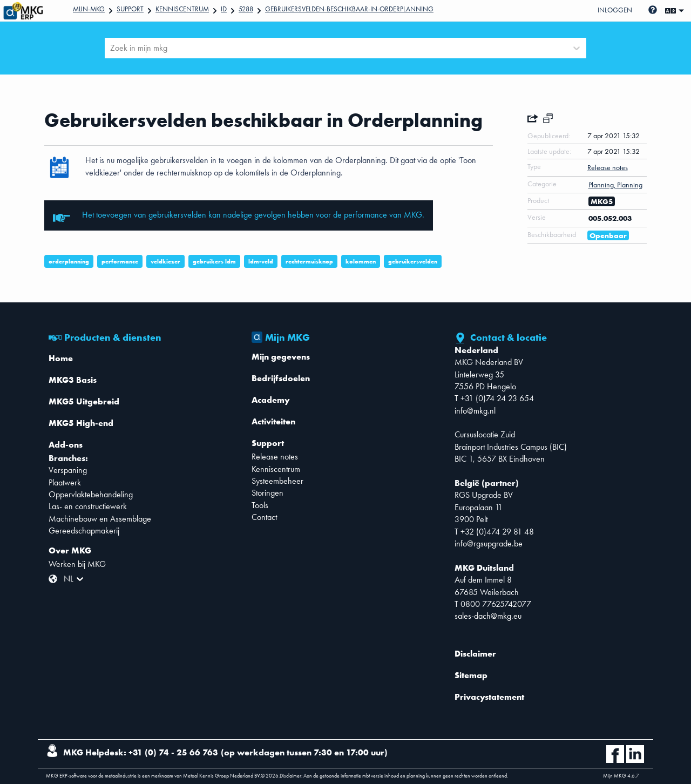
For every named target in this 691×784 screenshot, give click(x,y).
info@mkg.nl (475, 411)
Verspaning (68, 470)
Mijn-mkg (89, 9)
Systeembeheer (277, 481)
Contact (264, 517)
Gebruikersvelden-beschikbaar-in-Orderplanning (349, 9)
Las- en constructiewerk (88, 506)
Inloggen (615, 10)
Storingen (267, 493)
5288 (246, 9)
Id (224, 9)
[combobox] (111, 48)
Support (130, 9)
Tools (260, 505)
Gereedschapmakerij (84, 530)
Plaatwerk (65, 482)
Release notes (275, 457)
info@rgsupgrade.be (489, 543)
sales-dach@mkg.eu (488, 616)
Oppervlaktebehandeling (91, 494)
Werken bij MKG (77, 564)
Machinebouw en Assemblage (100, 519)
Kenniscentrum (182, 9)
